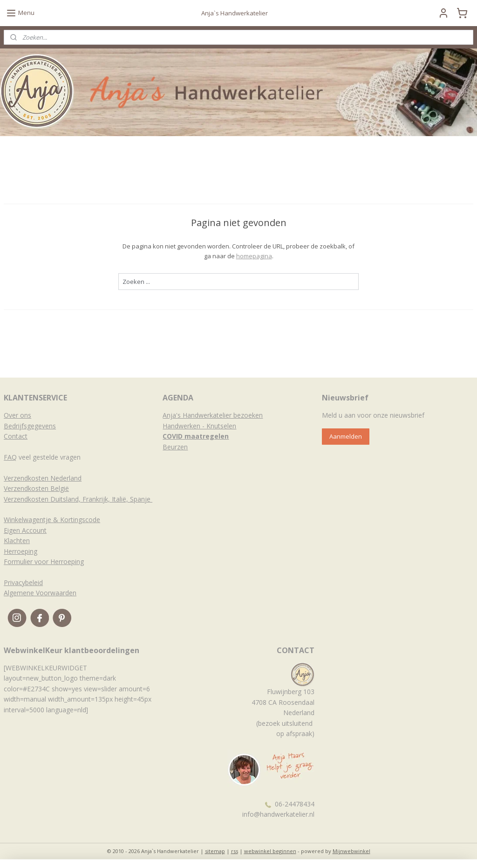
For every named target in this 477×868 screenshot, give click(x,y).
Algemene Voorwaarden (40, 593)
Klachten (17, 541)
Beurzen (175, 447)
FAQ (10, 457)
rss (235, 851)
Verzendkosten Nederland (43, 478)
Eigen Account (25, 530)
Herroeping (20, 551)
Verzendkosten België (36, 488)
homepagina (254, 256)
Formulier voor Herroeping (44, 561)
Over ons (17, 415)
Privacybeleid (23, 582)
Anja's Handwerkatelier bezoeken (213, 415)
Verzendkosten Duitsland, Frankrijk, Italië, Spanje (78, 499)
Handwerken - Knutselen (199, 426)
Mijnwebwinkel (351, 851)
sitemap (215, 851)
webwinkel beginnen (270, 851)
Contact (16, 436)
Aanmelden (346, 436)
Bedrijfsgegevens (30, 426)
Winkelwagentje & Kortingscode (52, 520)
